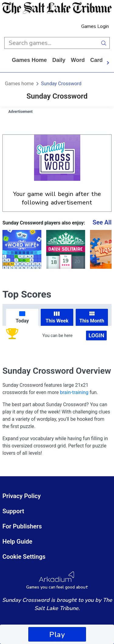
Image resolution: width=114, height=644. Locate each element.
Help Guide (17, 541)
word (78, 60)
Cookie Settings (24, 557)
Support (13, 511)
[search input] (51, 43)
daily (59, 60)
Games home (29, 60)
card (97, 60)
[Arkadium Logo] (57, 580)
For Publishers (22, 526)
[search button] (104, 43)
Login (96, 335)
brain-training (74, 392)
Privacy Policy (22, 496)
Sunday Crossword (61, 84)
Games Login (95, 26)
